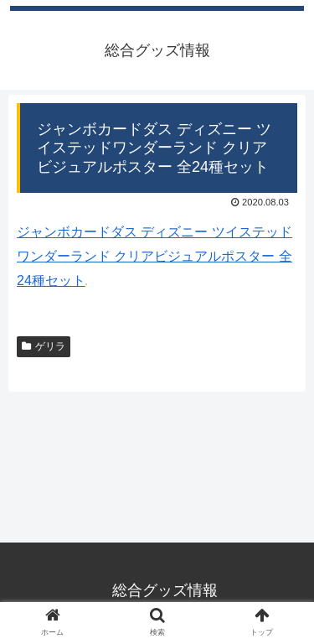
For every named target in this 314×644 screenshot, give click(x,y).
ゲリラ (44, 346)
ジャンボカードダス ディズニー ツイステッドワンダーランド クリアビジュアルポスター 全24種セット (154, 256)
